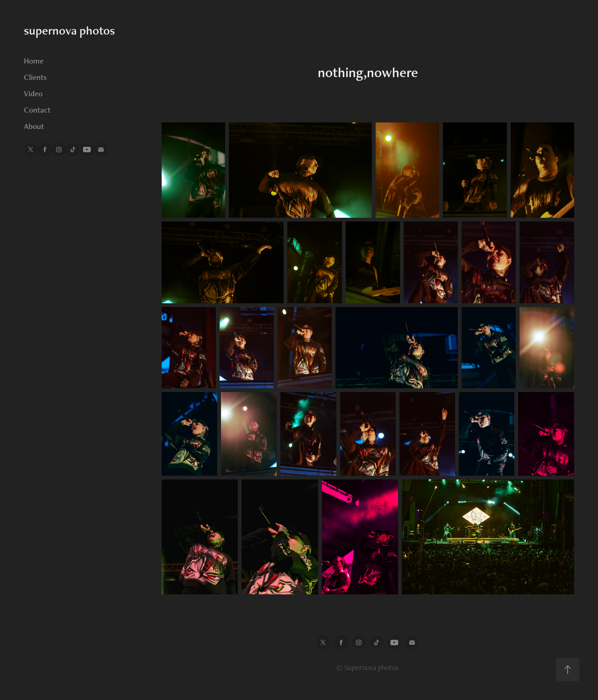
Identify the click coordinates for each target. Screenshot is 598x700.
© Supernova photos (368, 668)
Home (34, 61)
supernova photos (69, 30)
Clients (35, 77)
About (34, 126)
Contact (37, 110)
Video (33, 93)
